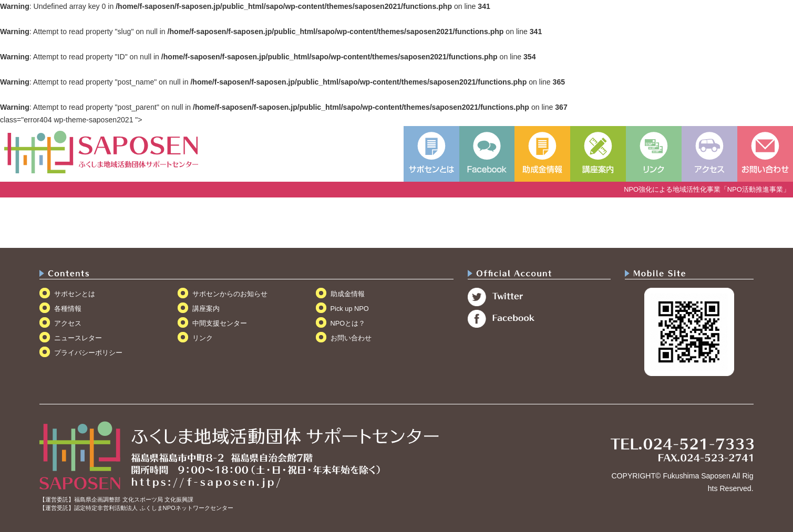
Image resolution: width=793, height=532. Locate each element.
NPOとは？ (348, 323)
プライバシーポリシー (88, 353)
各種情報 (68, 309)
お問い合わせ (351, 338)
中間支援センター (220, 323)
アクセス (68, 323)
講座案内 (206, 309)
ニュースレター (78, 338)
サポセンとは (75, 294)
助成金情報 (348, 294)
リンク (203, 338)
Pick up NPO (350, 309)
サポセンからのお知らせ (230, 294)
